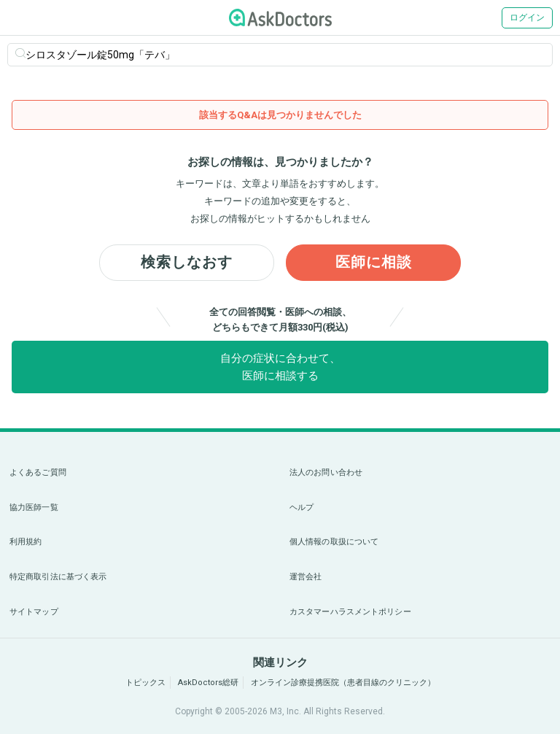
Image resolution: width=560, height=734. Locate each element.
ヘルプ (302, 507)
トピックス (145, 683)
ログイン (527, 18)
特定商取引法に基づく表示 (58, 577)
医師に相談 (374, 263)
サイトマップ (34, 612)
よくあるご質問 (38, 472)
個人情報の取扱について (334, 542)
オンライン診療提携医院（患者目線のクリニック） (343, 683)
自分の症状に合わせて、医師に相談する (280, 367)
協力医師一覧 (34, 507)
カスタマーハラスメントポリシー (350, 612)
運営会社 (306, 577)
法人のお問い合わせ (326, 472)
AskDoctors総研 (208, 683)
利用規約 (26, 542)
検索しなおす (187, 263)
